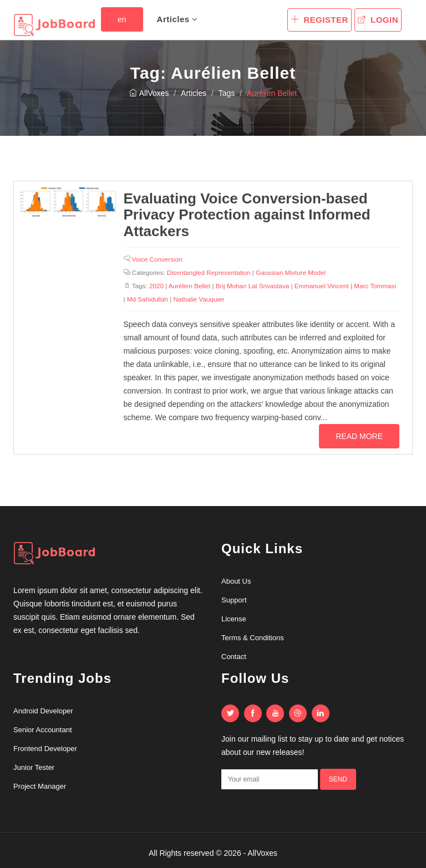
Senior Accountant (43, 730)
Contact (234, 657)
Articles (177, 19)
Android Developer (43, 711)
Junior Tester (34, 767)
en (122, 19)
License (234, 619)
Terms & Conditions (253, 638)
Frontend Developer (45, 749)
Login (378, 20)
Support (234, 600)
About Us (236, 581)
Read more (359, 436)
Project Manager (40, 786)
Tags (227, 93)
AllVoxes (149, 93)
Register (319, 20)
